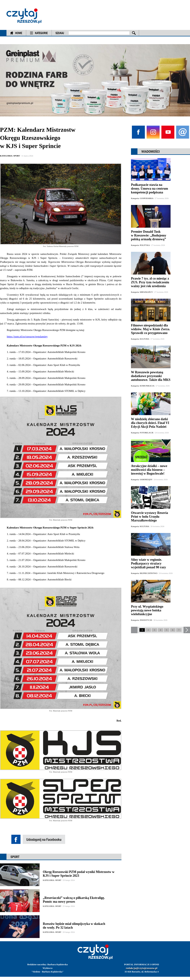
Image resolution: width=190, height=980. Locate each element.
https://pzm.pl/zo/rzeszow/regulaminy (27, 337)
